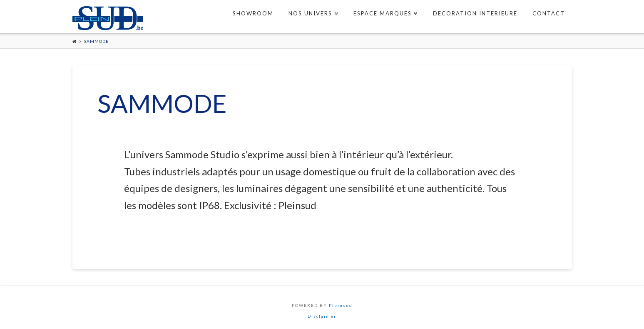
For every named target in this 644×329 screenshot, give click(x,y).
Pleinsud (341, 305)
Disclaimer (322, 316)
